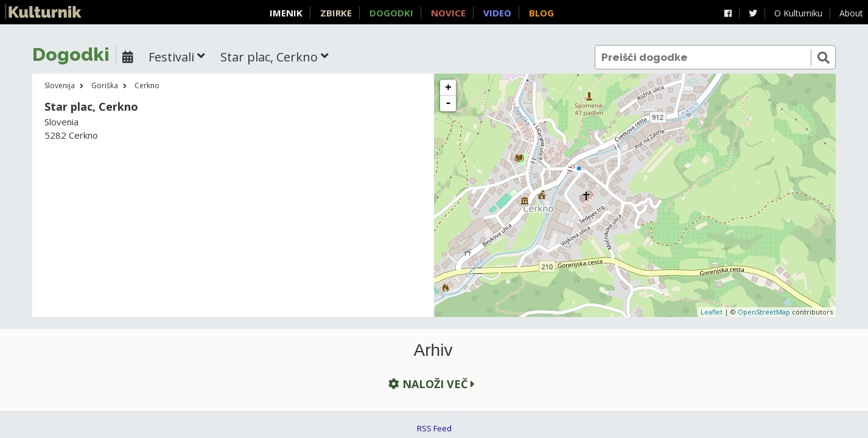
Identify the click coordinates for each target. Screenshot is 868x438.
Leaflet (712, 312)
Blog (541, 13)
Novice (448, 13)
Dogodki (391, 13)
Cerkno (147, 85)
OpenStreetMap (764, 312)
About (851, 13)
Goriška (105, 85)
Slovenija (60, 85)
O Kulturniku (798, 13)
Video (497, 13)
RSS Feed (434, 428)
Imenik (286, 13)
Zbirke (336, 13)
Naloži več (430, 384)
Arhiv (433, 350)
